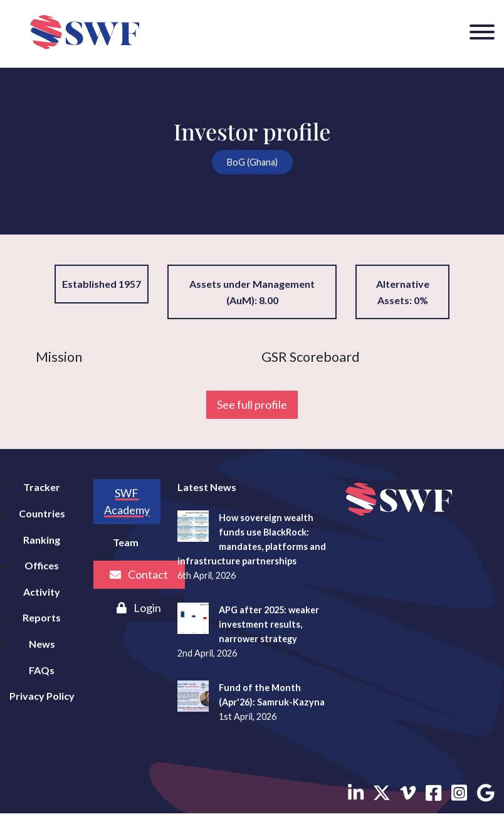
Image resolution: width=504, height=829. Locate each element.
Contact (139, 574)
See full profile (252, 404)
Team (126, 542)
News (42, 644)
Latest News (207, 487)
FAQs (42, 670)
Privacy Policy (42, 696)
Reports (42, 617)
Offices (42, 565)
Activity (42, 592)
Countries (42, 513)
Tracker (42, 487)
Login (139, 608)
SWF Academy (127, 501)
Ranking (42, 540)
